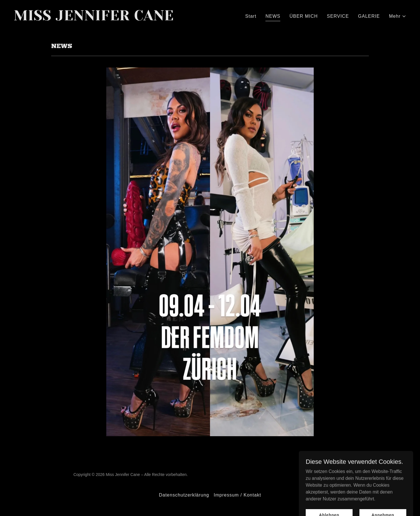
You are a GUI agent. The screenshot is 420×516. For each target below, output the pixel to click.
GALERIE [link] (369, 16)
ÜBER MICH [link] (304, 16)
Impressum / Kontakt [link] (237, 495)
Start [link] (251, 16)
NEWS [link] (273, 16)
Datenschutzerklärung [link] (184, 495)
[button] (398, 16)
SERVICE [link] (338, 16)
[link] (110, 19)
